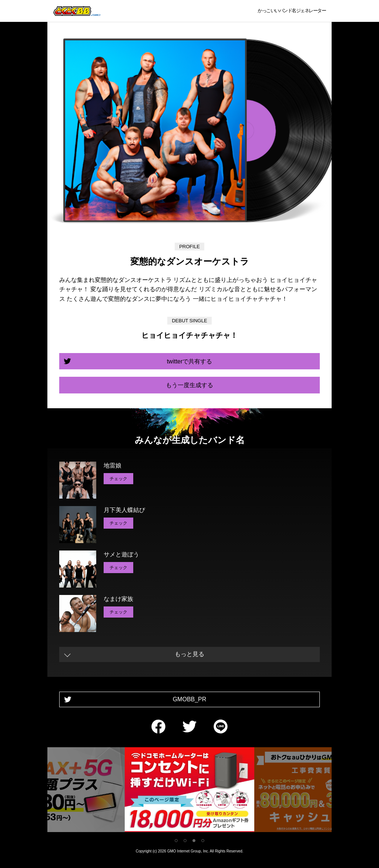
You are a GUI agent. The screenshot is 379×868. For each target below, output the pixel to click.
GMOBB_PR (190, 699)
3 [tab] (194, 841)
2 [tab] (185, 841)
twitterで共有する (190, 361)
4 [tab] (203, 841)
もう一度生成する (189, 385)
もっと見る (189, 654)
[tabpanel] (189, 791)
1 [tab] (176, 841)
